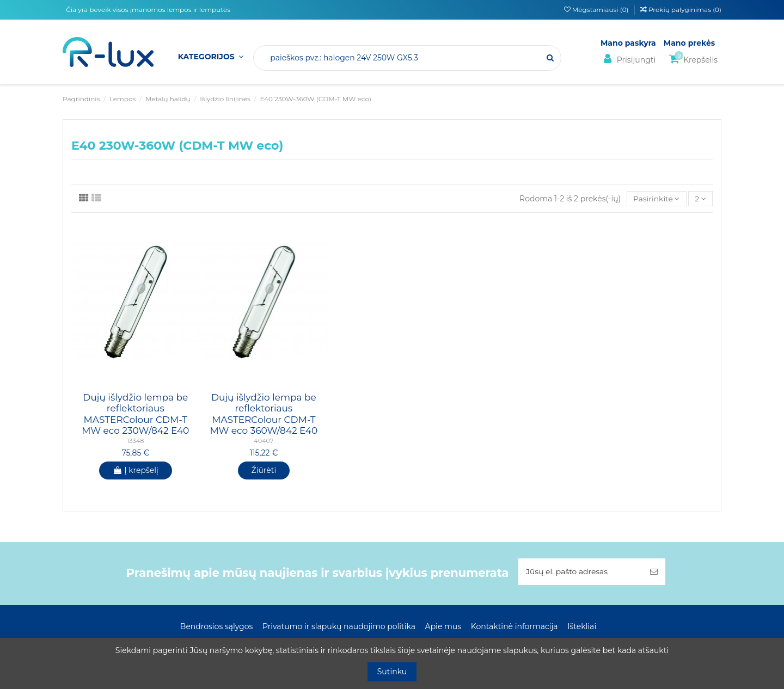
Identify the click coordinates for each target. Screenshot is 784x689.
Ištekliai (582, 626)
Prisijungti (628, 59)
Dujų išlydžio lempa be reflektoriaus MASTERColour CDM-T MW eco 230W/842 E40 (135, 414)
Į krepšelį (136, 471)
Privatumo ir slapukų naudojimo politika (339, 626)
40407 (264, 441)
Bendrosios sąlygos (216, 626)
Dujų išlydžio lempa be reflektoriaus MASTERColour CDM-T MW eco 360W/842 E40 (264, 414)
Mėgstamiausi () (597, 10)
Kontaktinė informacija (514, 626)
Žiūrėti (264, 471)
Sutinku (392, 672)
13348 (135, 441)
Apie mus (443, 626)
